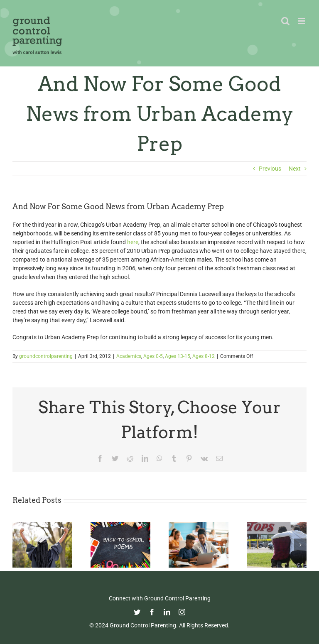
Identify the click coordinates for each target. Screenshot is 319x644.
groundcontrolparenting (46, 356)
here (133, 242)
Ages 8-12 (204, 356)
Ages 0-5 (153, 356)
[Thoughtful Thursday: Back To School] (120, 525)
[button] (19, 545)
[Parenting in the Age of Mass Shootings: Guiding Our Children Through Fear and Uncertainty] (277, 525)
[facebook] (152, 612)
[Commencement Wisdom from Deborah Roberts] (42, 525)
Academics (129, 356)
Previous (270, 169)
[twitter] (137, 612)
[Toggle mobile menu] (302, 21)
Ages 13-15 (178, 356)
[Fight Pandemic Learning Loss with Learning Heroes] (199, 525)
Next (295, 169)
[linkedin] (167, 612)
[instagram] (182, 612)
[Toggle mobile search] (285, 21)
